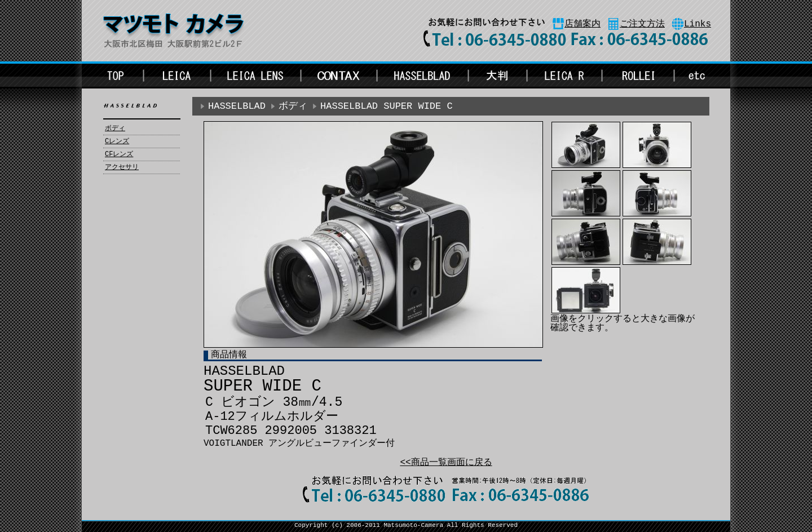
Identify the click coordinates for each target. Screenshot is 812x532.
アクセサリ (122, 167)
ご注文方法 (642, 24)
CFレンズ (119, 154)
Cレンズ (117, 141)
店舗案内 (582, 24)
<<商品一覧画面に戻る (446, 463)
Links (698, 24)
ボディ (115, 128)
